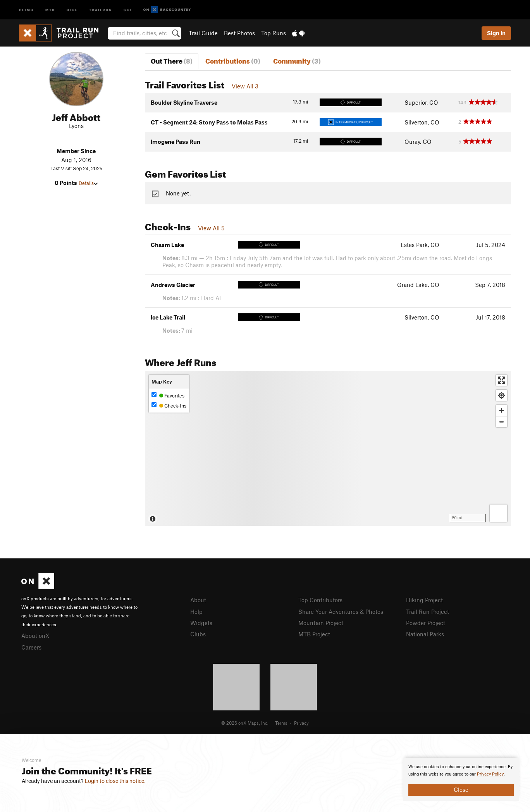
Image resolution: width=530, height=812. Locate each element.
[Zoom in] (502, 410)
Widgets (201, 623)
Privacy (301, 723)
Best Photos (239, 33)
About (198, 600)
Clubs (198, 634)
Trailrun (101, 10)
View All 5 (211, 228)
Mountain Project (321, 623)
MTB (50, 10)
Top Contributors (320, 600)
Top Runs (274, 33)
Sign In (496, 33)
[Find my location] (502, 395)
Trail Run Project (428, 612)
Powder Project (426, 623)
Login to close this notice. (115, 781)
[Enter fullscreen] (502, 380)
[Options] (498, 513)
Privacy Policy (490, 774)
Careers (31, 647)
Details (88, 183)
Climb (26, 10)
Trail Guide (203, 33)
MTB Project (314, 634)
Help (196, 612)
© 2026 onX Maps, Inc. (245, 723)
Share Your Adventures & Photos (341, 612)
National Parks (425, 634)
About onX (35, 636)
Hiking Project (424, 600)
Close (461, 790)
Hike (72, 10)
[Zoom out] (502, 422)
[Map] (328, 448)
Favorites (168, 395)
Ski (128, 10)
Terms (281, 723)
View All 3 (245, 86)
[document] (461, 779)
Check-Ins (169, 405)
